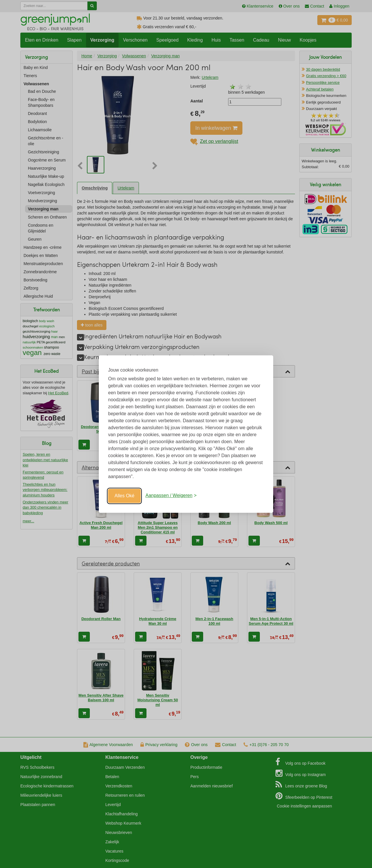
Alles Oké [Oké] (124, 496)
